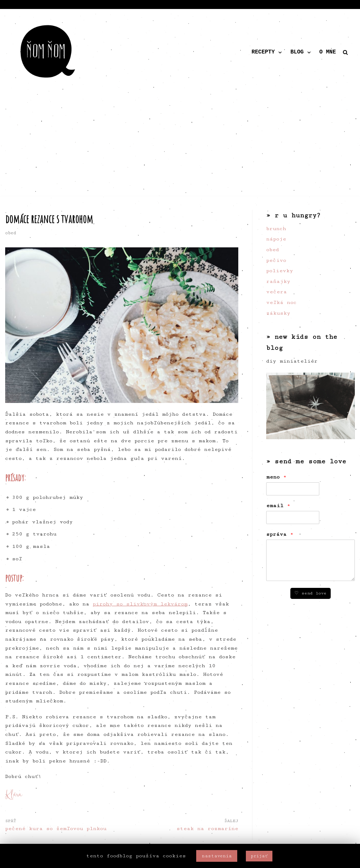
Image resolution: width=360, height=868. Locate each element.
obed (11, 233)
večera (277, 292)
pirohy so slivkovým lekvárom (140, 604)
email (278, 506)
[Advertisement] (180, 148)
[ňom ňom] (48, 52)
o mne (328, 52)
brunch (276, 229)
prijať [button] (259, 856)
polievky (280, 271)
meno (276, 477)
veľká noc (281, 302)
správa (280, 534)
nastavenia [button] (217, 856)
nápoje (276, 239)
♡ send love (311, 593)
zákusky (278, 313)
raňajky (278, 281)
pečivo (276, 260)
